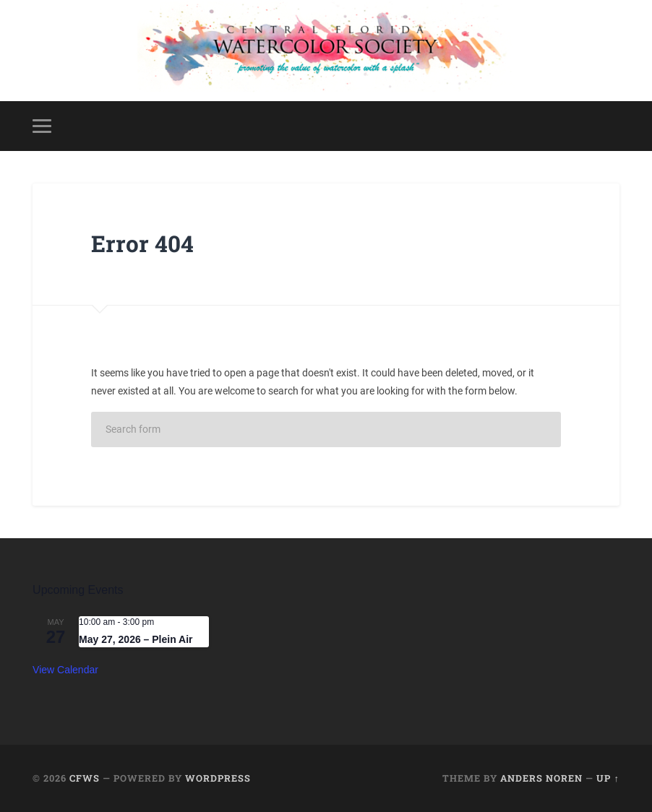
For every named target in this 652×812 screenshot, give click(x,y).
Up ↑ (608, 778)
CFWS (85, 778)
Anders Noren (541, 778)
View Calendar (65, 670)
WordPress (218, 778)
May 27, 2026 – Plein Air (136, 639)
